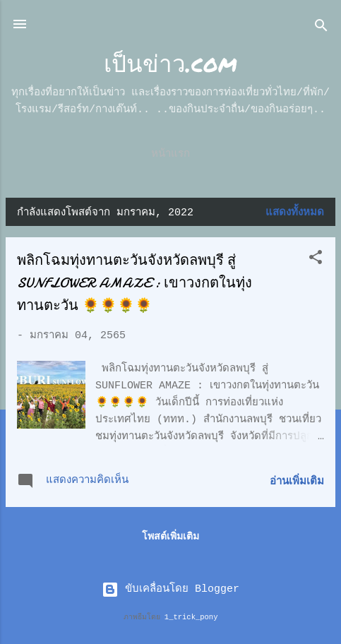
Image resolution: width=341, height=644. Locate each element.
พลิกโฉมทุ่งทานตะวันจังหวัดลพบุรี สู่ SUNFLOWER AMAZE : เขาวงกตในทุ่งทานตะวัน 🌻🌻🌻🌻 (134, 283)
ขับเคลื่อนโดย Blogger (170, 589)
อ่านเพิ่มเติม (297, 482)
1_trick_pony (191, 617)
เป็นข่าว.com (170, 62)
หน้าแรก (170, 154)
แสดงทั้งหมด (295, 213)
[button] (316, 260)
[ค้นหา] (321, 29)
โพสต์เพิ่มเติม (170, 537)
